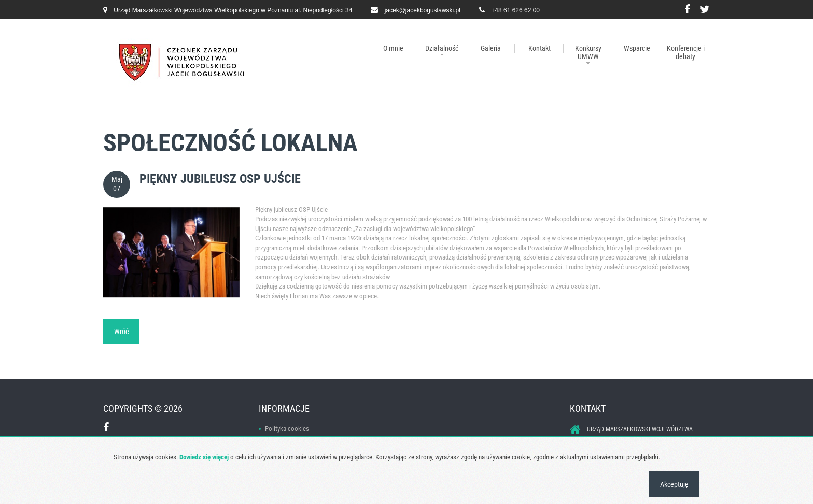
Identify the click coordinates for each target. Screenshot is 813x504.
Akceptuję (674, 484)
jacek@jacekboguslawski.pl (423, 10)
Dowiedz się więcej (204, 457)
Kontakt (539, 48)
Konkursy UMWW (588, 52)
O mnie (393, 48)
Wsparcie (637, 48)
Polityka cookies (287, 429)
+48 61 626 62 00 (515, 10)
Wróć (121, 332)
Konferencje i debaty (686, 52)
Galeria (491, 48)
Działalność (442, 48)
